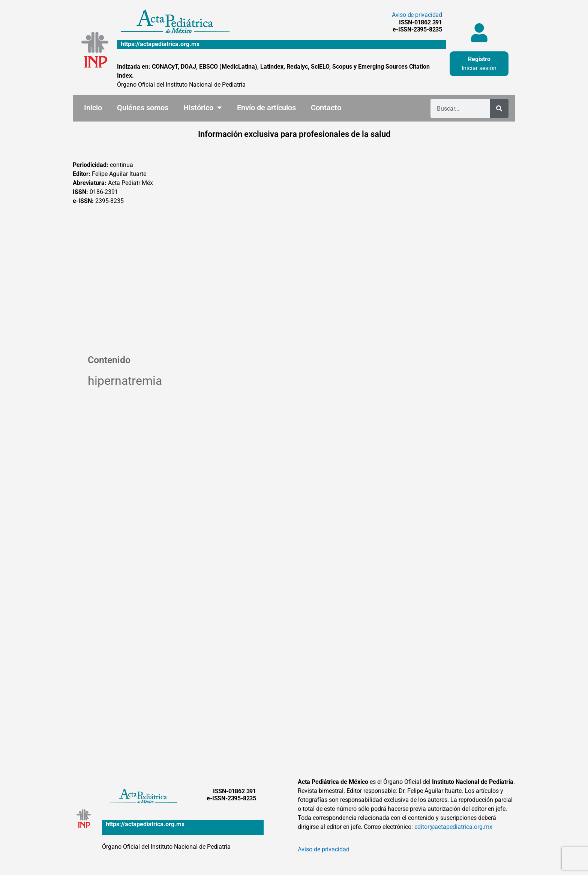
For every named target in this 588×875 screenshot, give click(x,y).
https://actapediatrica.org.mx (160, 44)
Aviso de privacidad (417, 15)
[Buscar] (499, 108)
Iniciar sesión (479, 68)
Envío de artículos (266, 108)
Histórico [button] (203, 108)
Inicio (93, 108)
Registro (479, 59)
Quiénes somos (143, 108)
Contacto (326, 108)
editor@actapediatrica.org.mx (453, 827)
